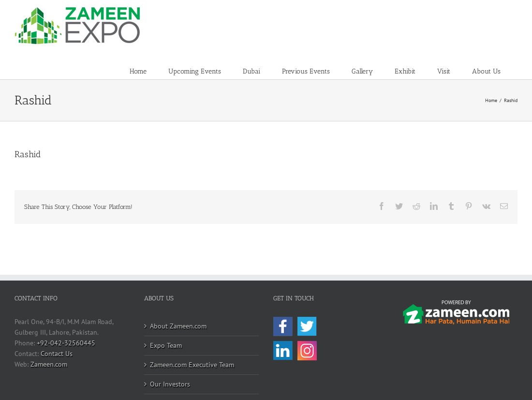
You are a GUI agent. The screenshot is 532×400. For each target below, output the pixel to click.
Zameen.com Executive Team (192, 365)
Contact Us (57, 354)
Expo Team (166, 345)
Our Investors (170, 384)
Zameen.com (49, 364)
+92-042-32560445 (66, 343)
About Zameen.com (178, 326)
